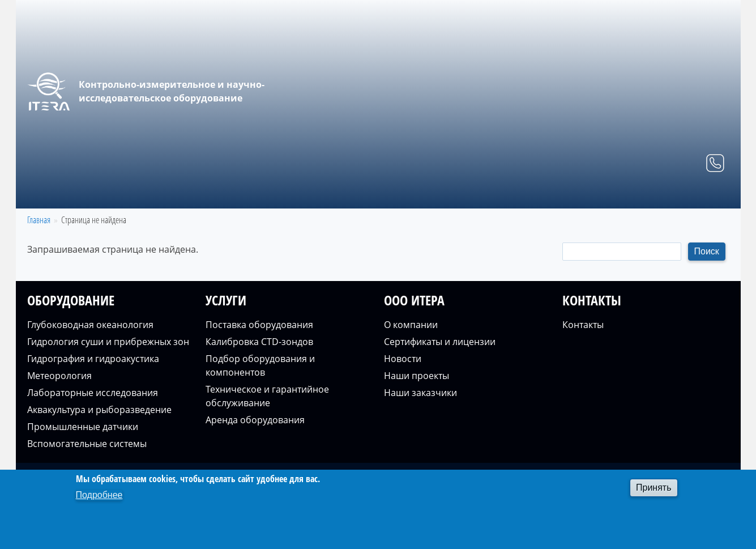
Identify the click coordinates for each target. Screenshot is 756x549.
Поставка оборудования (259, 325)
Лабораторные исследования (93, 393)
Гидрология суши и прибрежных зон (108, 342)
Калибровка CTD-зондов (259, 342)
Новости (403, 359)
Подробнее (99, 495)
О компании (630, 195)
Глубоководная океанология (90, 325)
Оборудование (501, 195)
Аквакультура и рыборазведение (99, 410)
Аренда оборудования (255, 420)
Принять (654, 488)
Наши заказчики (420, 393)
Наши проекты (417, 376)
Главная (432, 195)
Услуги (567, 195)
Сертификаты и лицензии (440, 342)
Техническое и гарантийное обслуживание (267, 396)
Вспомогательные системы (87, 444)
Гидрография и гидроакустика (93, 359)
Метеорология (59, 376)
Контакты (698, 195)
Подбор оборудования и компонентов (260, 365)
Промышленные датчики (83, 427)
